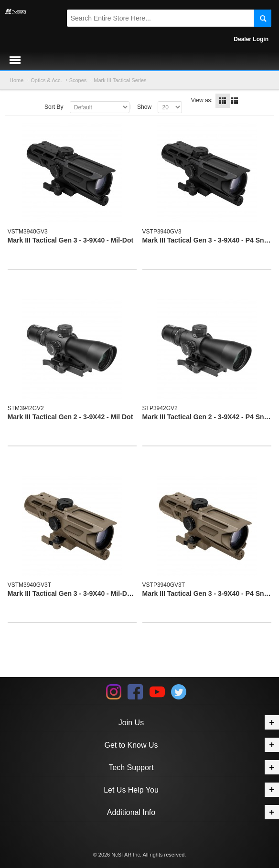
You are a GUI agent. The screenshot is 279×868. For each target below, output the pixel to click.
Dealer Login (251, 39)
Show (144, 107)
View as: (202, 100)
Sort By (54, 107)
